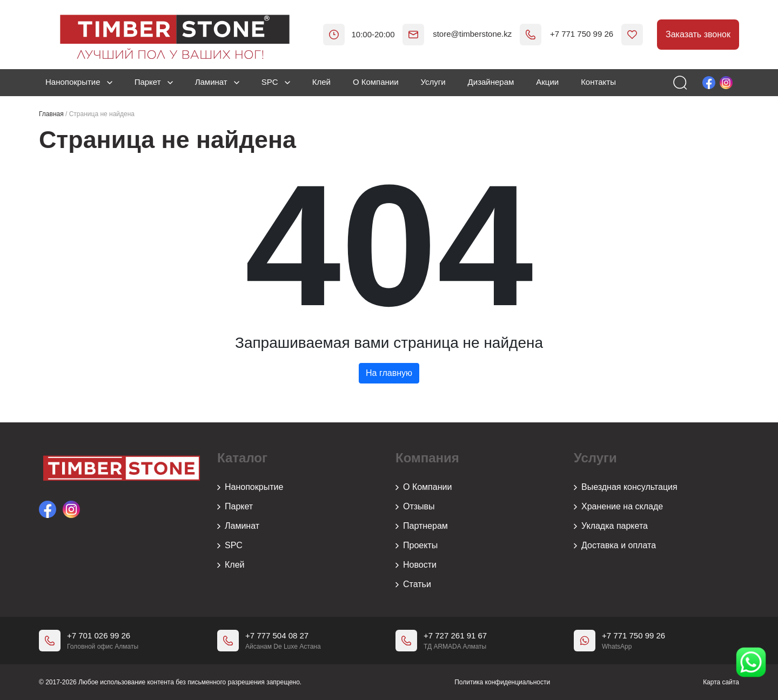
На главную (389, 373)
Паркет (154, 82)
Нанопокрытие (79, 82)
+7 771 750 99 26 (566, 34)
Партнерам (422, 526)
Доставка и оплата (615, 546)
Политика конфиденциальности (502, 682)
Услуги (433, 82)
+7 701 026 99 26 (99, 635)
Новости (416, 565)
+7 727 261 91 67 (455, 635)
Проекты (417, 546)
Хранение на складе (618, 507)
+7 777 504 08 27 (277, 635)
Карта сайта (721, 682)
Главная (51, 114)
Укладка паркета (611, 526)
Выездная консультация (626, 487)
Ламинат (217, 82)
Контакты (598, 82)
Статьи (413, 584)
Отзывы (415, 507)
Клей (321, 82)
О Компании (376, 82)
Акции (547, 82)
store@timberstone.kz (457, 34)
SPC (276, 82)
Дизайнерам (491, 82)
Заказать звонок (698, 34)
